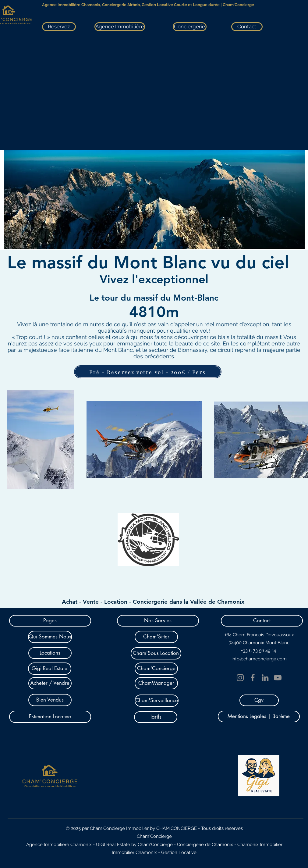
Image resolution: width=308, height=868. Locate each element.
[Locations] (50, 653)
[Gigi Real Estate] (50, 669)
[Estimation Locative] (50, 717)
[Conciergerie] (190, 27)
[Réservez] (59, 27)
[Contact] (247, 27)
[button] (50, 621)
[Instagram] (240, 678)
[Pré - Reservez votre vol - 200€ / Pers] (148, 372)
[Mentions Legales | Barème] (259, 716)
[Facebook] (253, 678)
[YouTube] (278, 678)
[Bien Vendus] (50, 700)
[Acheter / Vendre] (50, 683)
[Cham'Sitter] (156, 637)
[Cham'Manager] (156, 683)
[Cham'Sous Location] (156, 653)
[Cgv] (259, 700)
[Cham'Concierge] (156, 669)
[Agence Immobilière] (120, 27)
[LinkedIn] (265, 678)
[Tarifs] (156, 717)
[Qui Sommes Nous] (50, 637)
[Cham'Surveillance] (157, 701)
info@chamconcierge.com (259, 659)
